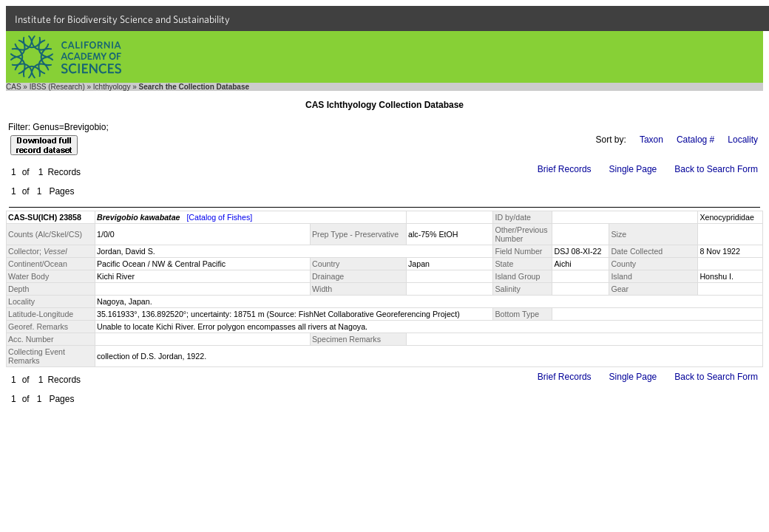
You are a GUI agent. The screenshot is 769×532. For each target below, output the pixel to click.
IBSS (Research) (57, 87)
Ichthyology (112, 87)
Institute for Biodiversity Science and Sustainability (122, 19)
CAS (14, 87)
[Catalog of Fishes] (219, 217)
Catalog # (695, 140)
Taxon (651, 140)
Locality (743, 140)
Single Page (633, 169)
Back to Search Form (716, 169)
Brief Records (565, 169)
